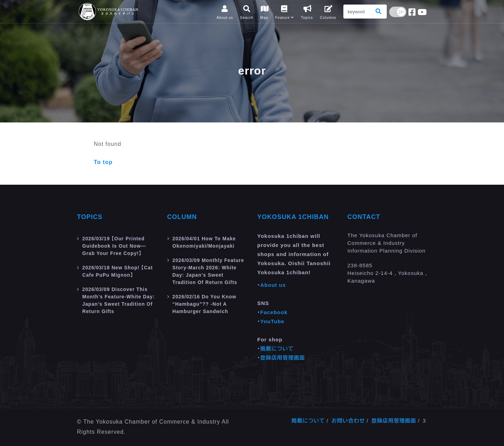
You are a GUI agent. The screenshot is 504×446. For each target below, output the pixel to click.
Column (182, 217)
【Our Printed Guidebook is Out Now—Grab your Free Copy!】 (117, 245)
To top (103, 162)
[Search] (357, 12)
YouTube (272, 321)
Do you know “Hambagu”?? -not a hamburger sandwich (207, 308)
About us (273, 285)
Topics (90, 217)
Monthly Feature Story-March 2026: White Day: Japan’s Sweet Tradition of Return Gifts (209, 273)
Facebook (274, 312)
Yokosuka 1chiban (293, 217)
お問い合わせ (348, 421)
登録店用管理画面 (283, 358)
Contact (364, 217)
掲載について (277, 349)
